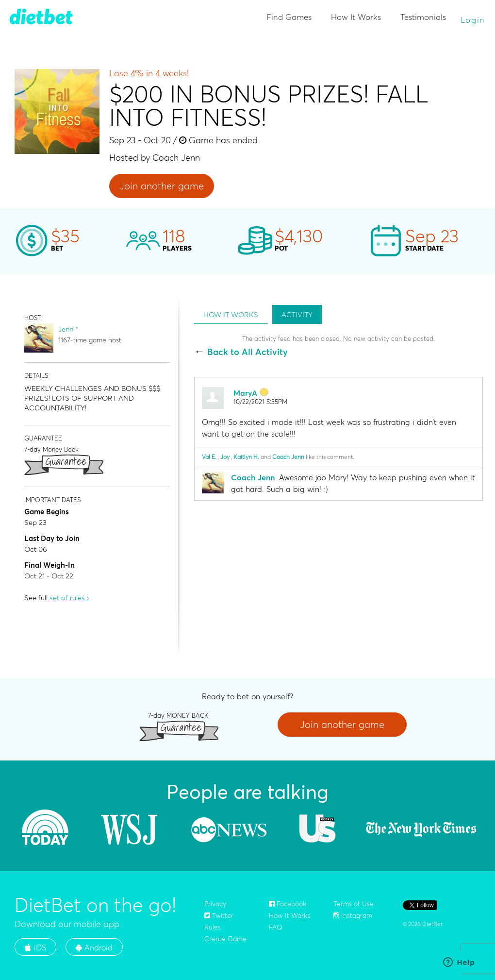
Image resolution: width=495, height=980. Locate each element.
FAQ (276, 927)
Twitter (219, 915)
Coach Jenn (288, 457)
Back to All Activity (247, 352)
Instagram (353, 915)
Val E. (209, 457)
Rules (213, 927)
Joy (225, 457)
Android (94, 947)
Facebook (288, 904)
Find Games (289, 17)
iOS (35, 947)
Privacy (215, 904)
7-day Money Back (51, 449)
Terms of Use (354, 904)
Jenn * (68, 329)
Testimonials (423, 17)
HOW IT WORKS (231, 314)
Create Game (225, 939)
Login (473, 20)
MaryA (245, 393)
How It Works (356, 17)
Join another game (162, 186)
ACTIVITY (297, 314)
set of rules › (69, 598)
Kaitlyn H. (246, 457)
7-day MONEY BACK (178, 715)
